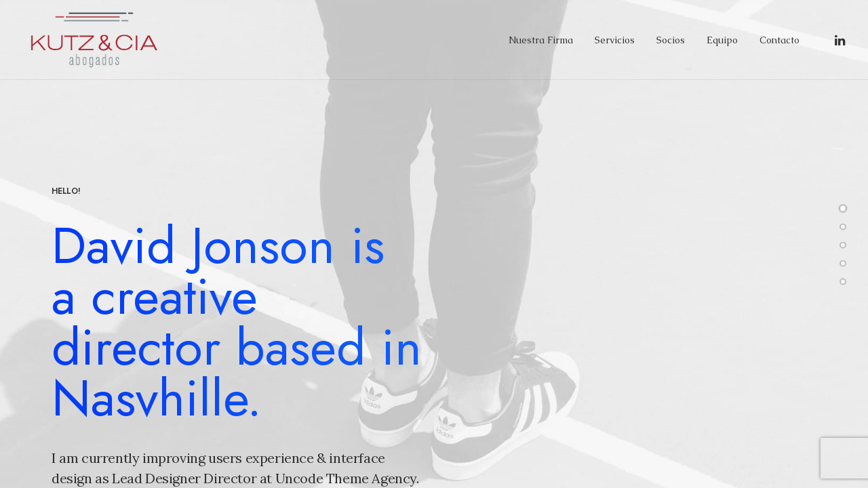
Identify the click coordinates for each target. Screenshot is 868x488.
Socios (671, 40)
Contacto (780, 40)
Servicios (615, 40)
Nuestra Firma (541, 40)
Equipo (722, 40)
